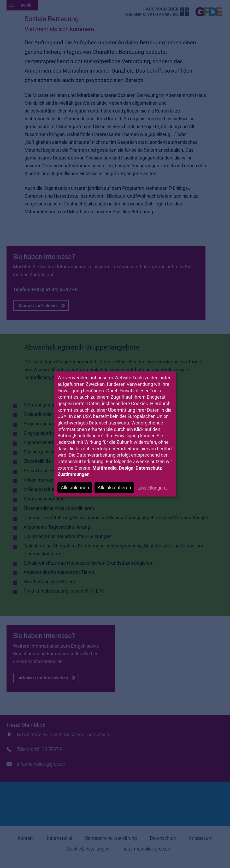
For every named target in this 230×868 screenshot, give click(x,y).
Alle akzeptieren (114, 488)
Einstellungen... (153, 488)
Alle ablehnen (75, 488)
